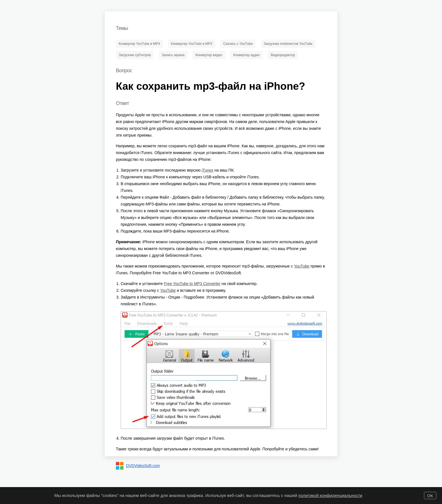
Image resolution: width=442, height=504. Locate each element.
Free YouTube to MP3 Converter (192, 284)
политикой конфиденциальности (330, 495)
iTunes (207, 170)
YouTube (302, 266)
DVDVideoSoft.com (143, 466)
